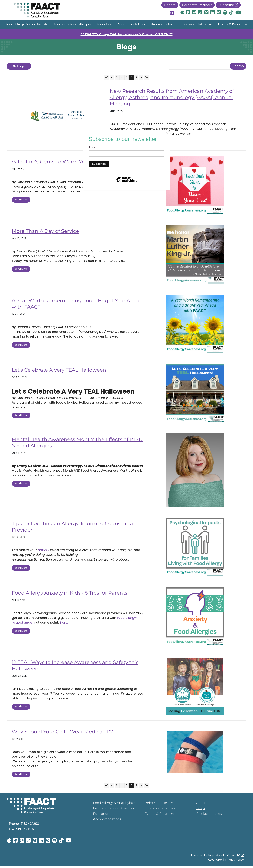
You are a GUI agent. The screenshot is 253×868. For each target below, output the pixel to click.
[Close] (169, 131)
